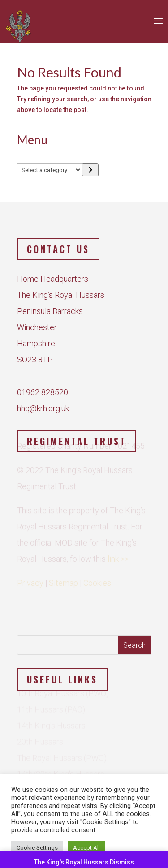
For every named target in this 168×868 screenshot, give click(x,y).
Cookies (97, 581)
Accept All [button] (86, 848)
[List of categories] (50, 170)
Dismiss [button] (122, 862)
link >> (118, 556)
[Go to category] (90, 170)
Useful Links (62, 679)
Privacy (30, 581)
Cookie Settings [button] (37, 848)
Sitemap (63, 581)
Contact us (58, 249)
